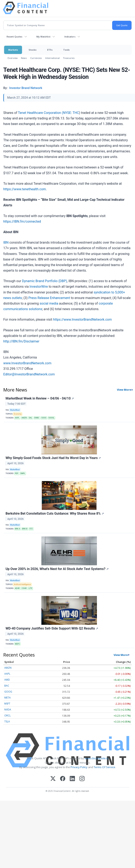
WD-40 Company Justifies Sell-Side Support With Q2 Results (52, 628)
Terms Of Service (104, 767)
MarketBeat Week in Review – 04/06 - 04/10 (40, 398)
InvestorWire (39, 287)
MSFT (7, 704)
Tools (66, 50)
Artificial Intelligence (22, 584)
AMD (7, 680)
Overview (13, 58)
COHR (24, 588)
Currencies (36, 58)
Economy (18, 414)
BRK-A (17, 529)
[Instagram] (82, 779)
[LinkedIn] (72, 779)
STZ (31, 529)
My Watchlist (43, 37)
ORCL (8, 716)
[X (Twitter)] (53, 779)
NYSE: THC (71, 113)
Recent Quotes (15, 37)
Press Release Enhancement (49, 298)
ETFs (50, 50)
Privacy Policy (79, 767)
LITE (30, 588)
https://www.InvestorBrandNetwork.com (83, 320)
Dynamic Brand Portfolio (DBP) (45, 281)
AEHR (17, 588)
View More (124, 390)
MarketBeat (15, 410)
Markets (13, 50)
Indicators (70, 37)
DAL (31, 418)
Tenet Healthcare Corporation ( (40, 113)
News (24, 58)
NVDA (8, 710)
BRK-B (25, 529)
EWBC (37, 418)
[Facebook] (63, 779)
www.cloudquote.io (97, 758)
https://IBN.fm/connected (22, 221)
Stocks (33, 50)
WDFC (17, 644)
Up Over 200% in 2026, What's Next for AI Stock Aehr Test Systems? (57, 569)
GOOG (44, 418)
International (52, 58)
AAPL (17, 418)
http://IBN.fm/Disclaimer (21, 341)
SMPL (23, 473)
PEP (17, 473)
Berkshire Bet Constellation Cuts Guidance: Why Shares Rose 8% (55, 513)
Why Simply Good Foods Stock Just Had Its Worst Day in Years (53, 458)
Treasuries (69, 58)
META (8, 698)
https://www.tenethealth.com (25, 189)
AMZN (24, 418)
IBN (6, 242)
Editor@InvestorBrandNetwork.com (29, 374)
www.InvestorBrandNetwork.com (27, 363)
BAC (7, 686)
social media (49, 303)
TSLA (7, 721)
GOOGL (51, 418)
